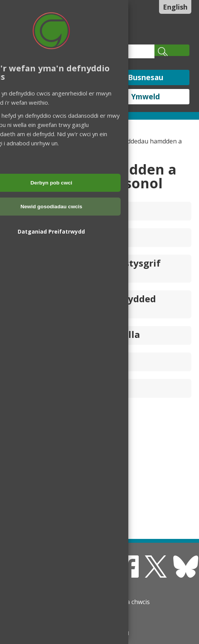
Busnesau (146, 77)
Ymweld (146, 97)
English (175, 7)
